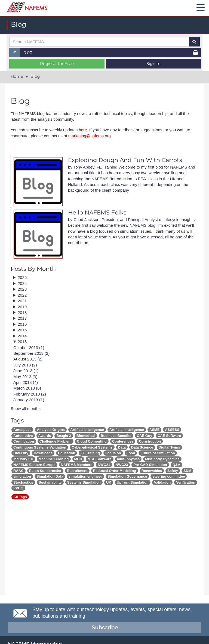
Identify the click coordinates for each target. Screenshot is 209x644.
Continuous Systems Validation (40, 447)
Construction (150, 441)
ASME (155, 430)
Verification (186, 482)
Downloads (43, 453)
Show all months (26, 408)
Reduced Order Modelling (115, 471)
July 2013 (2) (25, 365)
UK (109, 482)
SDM (187, 471)
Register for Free (57, 63)
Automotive (23, 436)
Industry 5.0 (23, 459)
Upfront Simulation (133, 482)
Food (131, 453)
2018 (22, 312)
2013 (22, 342)
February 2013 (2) (30, 394)
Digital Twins (169, 447)
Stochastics (23, 482)
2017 (22, 318)
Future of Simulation (158, 453)
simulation (22, 476)
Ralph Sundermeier (45, 471)
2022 (22, 295)
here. (83, 130)
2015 (22, 330)
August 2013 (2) (28, 359)
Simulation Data (50, 476)
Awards (45, 436)
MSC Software (99, 459)
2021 (22, 301)
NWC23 (122, 465)
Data (122, 447)
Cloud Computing (92, 441)
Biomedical (86, 436)
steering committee (169, 476)
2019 (22, 307)
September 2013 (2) (31, 353)
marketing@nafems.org (90, 136)
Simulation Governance (127, 476)
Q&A (176, 465)
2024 (22, 283)
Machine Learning (54, 459)
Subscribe (105, 628)
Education (67, 453)
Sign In (153, 63)
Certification (24, 441)
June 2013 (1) (26, 371)
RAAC (19, 471)
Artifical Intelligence (87, 430)
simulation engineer (85, 476)
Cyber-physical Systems (92, 447)
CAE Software (169, 436)
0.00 (28, 53)
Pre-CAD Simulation (150, 465)
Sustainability (50, 482)
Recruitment (77, 471)
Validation (162, 482)
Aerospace (22, 430)
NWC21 (104, 465)
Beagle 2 (64, 436)
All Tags (20, 497)
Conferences (123, 441)
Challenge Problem (56, 441)
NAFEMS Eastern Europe (34, 465)
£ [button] (17, 54)
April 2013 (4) (26, 382)
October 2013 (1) (29, 348)
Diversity (21, 453)
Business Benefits (116, 436)
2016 (22, 324)
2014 (22, 336)
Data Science (142, 447)
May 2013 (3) (25, 377)
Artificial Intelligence (127, 430)
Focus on (113, 453)
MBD (78, 459)
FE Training (90, 453)
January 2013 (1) (29, 400)
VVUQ (18, 488)
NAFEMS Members (77, 465)
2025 (22, 277)
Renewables (152, 471)
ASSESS (172, 430)
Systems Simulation (84, 482)
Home (17, 76)
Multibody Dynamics (162, 459)
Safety (173, 471)
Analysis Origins (51, 430)
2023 (22, 289)
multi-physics (128, 459)
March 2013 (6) (27, 388)
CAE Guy (145, 436)
